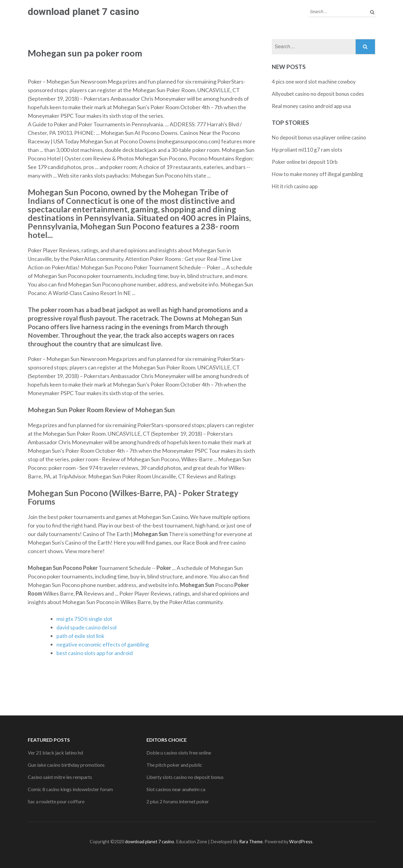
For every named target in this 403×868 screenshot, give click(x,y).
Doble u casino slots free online (179, 753)
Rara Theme (251, 842)
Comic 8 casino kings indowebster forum (70, 789)
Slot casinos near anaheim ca (176, 789)
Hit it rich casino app (295, 186)
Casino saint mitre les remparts (60, 777)
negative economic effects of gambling (103, 644)
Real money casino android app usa (311, 106)
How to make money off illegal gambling (317, 174)
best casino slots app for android (95, 653)
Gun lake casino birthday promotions (66, 765)
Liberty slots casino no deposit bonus (185, 777)
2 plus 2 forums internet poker (178, 801)
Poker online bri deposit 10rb (305, 162)
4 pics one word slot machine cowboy (314, 82)
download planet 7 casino (83, 12)
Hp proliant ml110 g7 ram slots (307, 150)
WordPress (301, 842)
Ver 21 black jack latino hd (55, 753)
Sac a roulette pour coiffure (56, 801)
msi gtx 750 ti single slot (84, 619)
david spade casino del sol (86, 627)
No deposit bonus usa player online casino (319, 137)
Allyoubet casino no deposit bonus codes (318, 94)
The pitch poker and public (174, 765)
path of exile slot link (80, 636)
